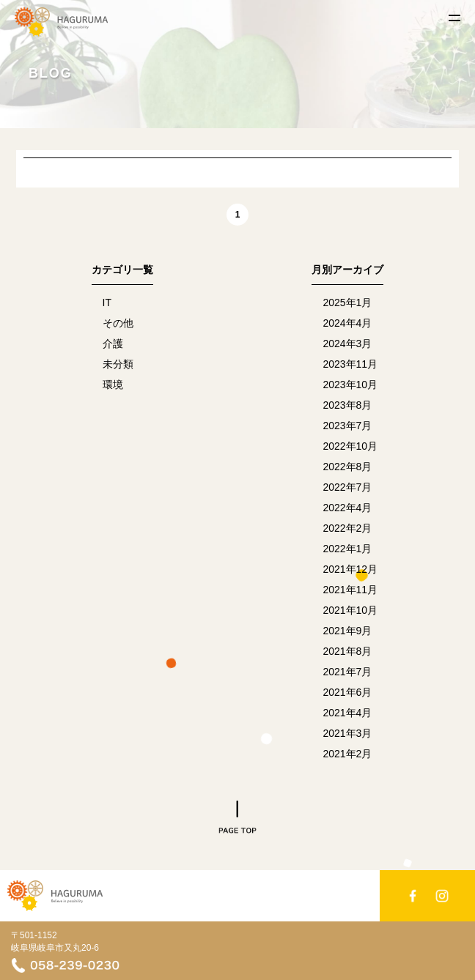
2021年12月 (350, 569)
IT (107, 302)
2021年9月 (347, 631)
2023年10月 (350, 385)
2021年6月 (347, 692)
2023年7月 (347, 426)
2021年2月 (347, 754)
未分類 (118, 364)
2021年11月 (350, 590)
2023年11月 (350, 364)
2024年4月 (347, 323)
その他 (118, 323)
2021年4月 (347, 713)
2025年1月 (347, 302)
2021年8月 (347, 651)
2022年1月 (347, 549)
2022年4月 (347, 508)
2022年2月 (347, 528)
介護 (113, 344)
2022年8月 (347, 467)
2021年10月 (350, 610)
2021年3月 (347, 733)
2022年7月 (347, 487)
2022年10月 (350, 446)
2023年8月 (347, 405)
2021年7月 (347, 672)
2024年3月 (347, 344)
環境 (113, 385)
